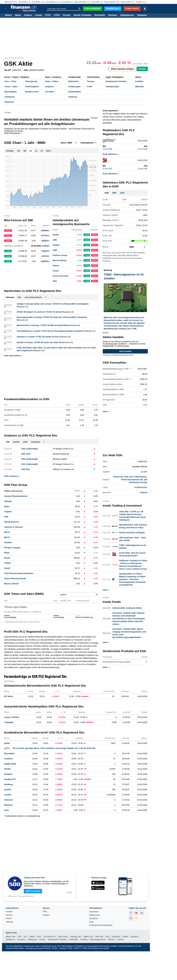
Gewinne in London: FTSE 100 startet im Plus (38, 337)
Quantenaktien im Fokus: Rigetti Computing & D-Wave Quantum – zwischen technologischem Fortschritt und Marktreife (132, 579)
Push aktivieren (111, 154)
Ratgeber (142, 15)
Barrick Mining (60, 260)
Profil (89, 87)
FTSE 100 (128, 477)
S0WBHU (45, 231)
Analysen (49, 87)
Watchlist (140, 87)
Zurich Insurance (61, 276)
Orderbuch (10, 97)
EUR (107, 193)
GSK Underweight (29, 449)
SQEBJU (45, 241)
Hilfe (45, 912)
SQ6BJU (45, 251)
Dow (34, 2)
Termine (91, 81)
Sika (55, 281)
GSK (6, 517)
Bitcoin (107, 2)
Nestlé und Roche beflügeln (132, 533)
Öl (137, 2)
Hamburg (8, 784)
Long (87, 235)
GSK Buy (25, 469)
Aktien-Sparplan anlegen (122, 69)
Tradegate (9, 722)
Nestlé (56, 235)
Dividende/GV (75, 92)
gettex (7, 743)
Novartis (8, 542)
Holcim (56, 266)
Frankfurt (8, 759)
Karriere (9, 915)
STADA (7, 563)
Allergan (8, 501)
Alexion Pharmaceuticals (16, 496)
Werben (46, 915)
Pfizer (7, 553)
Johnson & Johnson (14, 527)
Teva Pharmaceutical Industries (19, 573)
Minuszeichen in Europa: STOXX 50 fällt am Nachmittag (42, 325)
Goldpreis (116, 937)
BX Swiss (9, 696)
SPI (20, 2)
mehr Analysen (12, 476)
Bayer (7, 506)
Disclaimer (94, 918)
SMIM (32, 937)
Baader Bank (10, 764)
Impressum (94, 912)
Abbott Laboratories (14, 491)
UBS (55, 240)
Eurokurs (21, 940)
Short (95, 235)
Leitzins (120, 940)
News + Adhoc (52, 81)
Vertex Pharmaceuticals (15, 578)
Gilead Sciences (12, 522)
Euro (62, 2)
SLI (25, 937)
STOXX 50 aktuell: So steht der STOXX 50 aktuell (39, 312)
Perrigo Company (12, 548)
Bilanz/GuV (73, 81)
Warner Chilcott (11, 584)
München (8, 805)
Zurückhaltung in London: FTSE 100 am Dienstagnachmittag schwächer (50, 331)
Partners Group (60, 255)
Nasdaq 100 (76, 937)
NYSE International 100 (132, 480)
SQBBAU (45, 261)
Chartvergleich (32, 87)
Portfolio (139, 81)
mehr (122, 193)
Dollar (123, 2)
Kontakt (9, 912)
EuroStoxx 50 (50, 937)
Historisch (9, 102)
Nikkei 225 (88, 937)
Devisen (113, 15)
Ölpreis (111, 940)
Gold (93, 2)
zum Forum (9, 681)
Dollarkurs (10, 940)
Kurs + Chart (10, 81)
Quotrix (8, 790)
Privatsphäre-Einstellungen (101, 925)
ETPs (57, 15)
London (8, 795)
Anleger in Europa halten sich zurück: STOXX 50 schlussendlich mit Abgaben (53, 304)
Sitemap (9, 922)
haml (6, 810)
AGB (91, 922)
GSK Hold (26, 454)
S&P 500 (99, 937)
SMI (6, 2)
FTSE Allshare (140, 477)
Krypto (67, 15)
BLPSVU (45, 236)
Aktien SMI (11, 937)
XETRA (7, 769)
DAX (48, 2)
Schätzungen (74, 87)
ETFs (48, 15)
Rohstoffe (100, 15)
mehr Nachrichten (13, 356)
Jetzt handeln (125, 351)
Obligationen (127, 15)
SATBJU (45, 256)
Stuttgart (8, 774)
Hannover (9, 800)
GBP (114, 193)
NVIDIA (56, 245)
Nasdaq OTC (10, 779)
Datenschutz (95, 915)
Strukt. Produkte (82, 15)
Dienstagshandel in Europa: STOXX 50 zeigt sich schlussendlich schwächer (52, 317)
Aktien (8, 15)
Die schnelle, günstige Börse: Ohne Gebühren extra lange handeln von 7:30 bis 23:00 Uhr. (50, 748)
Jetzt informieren (13, 133)
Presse (9, 918)
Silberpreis (32, 940)
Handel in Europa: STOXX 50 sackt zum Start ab (39, 342)
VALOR (7, 70)
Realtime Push (32, 92)
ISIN (26, 70)
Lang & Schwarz (12, 717)
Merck (7, 532)
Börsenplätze (11, 92)
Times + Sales (11, 87)
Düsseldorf (9, 754)
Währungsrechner (98, 940)
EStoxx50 (78, 2)
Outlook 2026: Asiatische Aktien (127, 608)
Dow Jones (63, 937)
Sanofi (7, 568)
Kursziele (49, 92)
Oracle (56, 271)
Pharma (144, 493)
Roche (7, 558)
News (18, 15)
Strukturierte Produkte (116, 81)
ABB (55, 250)
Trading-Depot (112, 87)
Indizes (28, 15)
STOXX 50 (118, 477)
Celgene (8, 512)
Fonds (39, 15)
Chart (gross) (31, 81)
